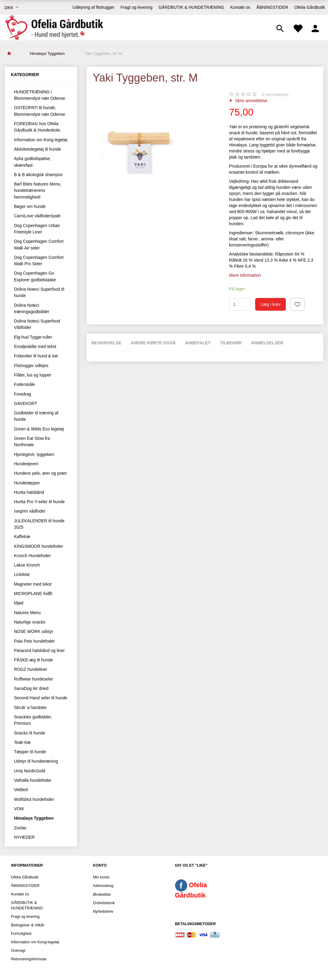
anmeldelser (276, 95)
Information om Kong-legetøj (35, 942)
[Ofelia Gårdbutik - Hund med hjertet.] (54, 28)
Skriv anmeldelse (251, 101)
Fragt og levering (136, 7)
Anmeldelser (267, 343)
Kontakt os (240, 7)
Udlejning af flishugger (94, 7)
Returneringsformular (29, 959)
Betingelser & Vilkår (28, 925)
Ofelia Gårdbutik (310, 7)
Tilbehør (231, 343)
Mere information (245, 275)
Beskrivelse (106, 343)
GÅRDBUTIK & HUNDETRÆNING (191, 7)
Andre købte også (153, 343)
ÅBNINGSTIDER (272, 7)
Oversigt (18, 951)
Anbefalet (198, 343)
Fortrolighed (21, 934)
